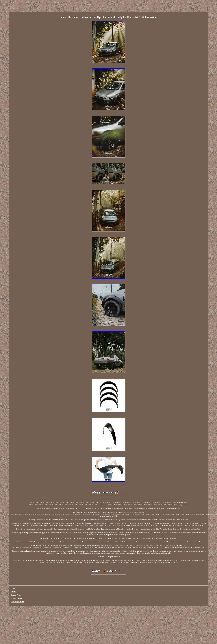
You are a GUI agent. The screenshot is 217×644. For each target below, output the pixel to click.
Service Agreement (17, 602)
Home (13, 588)
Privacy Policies (16, 598)
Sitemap (14, 592)
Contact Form (16, 595)
